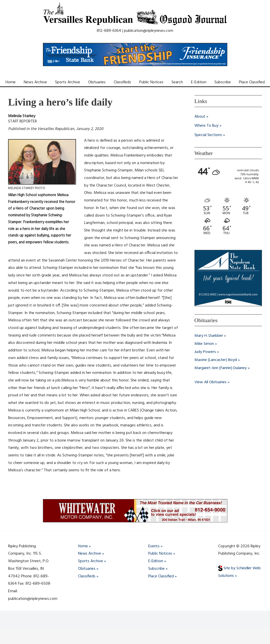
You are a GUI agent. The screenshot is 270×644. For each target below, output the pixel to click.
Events (154, 546)
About (200, 117)
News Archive (35, 82)
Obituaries (97, 82)
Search (177, 82)
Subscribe (223, 82)
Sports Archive (68, 82)
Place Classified (252, 82)
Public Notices (151, 82)
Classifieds (122, 82)
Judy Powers (205, 352)
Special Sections (208, 135)
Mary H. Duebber (209, 336)
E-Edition (199, 82)
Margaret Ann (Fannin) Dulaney (221, 368)
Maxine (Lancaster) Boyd (216, 360)
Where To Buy (206, 126)
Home (11, 82)
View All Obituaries (211, 382)
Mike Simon (204, 344)
